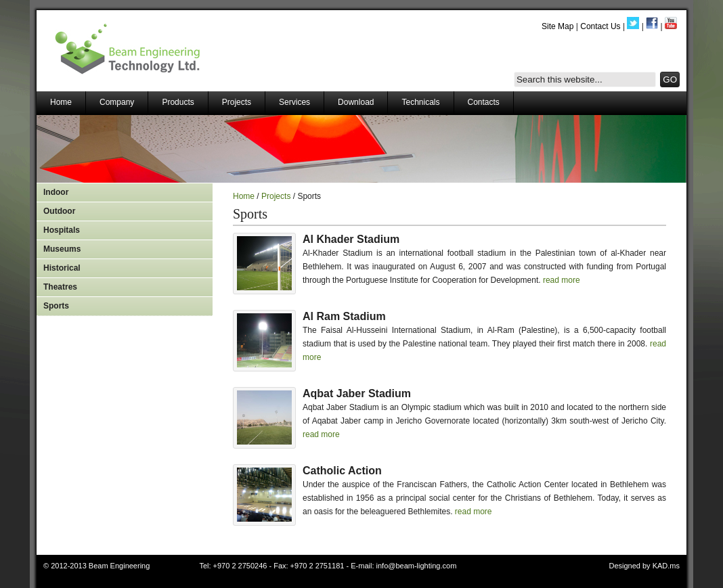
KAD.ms (666, 566)
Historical (62, 268)
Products (178, 102)
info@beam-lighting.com (417, 566)
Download (356, 102)
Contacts (484, 102)
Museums (62, 249)
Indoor (56, 192)
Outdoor (59, 211)
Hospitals (62, 230)
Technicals (420, 102)
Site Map (557, 26)
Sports (56, 306)
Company (117, 102)
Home (61, 102)
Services (294, 102)
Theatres (60, 287)
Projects (237, 102)
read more (562, 280)
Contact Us (600, 26)
